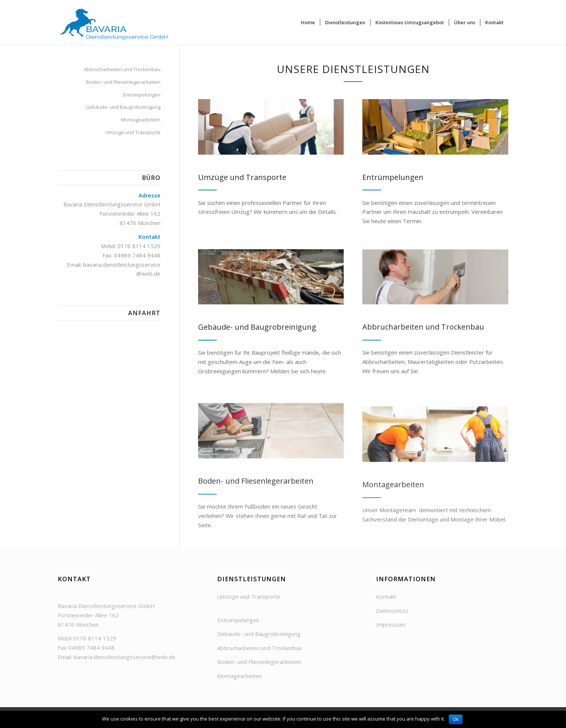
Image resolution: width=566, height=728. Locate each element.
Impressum (391, 624)
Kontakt (386, 596)
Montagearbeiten (141, 120)
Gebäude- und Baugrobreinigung (123, 107)
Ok (456, 719)
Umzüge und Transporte (133, 132)
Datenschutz (392, 611)
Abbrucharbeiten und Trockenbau (122, 69)
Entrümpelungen (142, 95)
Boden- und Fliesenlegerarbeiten (123, 82)
